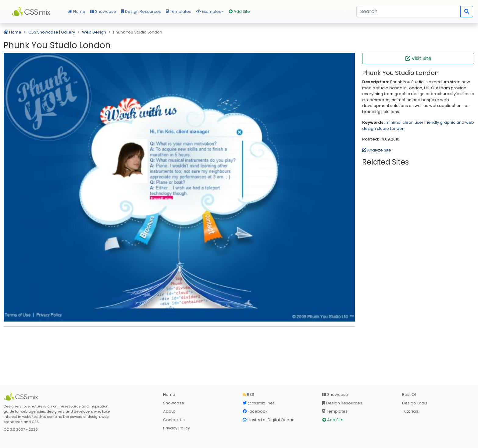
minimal (394, 122)
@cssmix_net (258, 403)
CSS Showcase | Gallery (52, 32)
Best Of (409, 395)
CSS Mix (32, 12)
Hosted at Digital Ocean (269, 420)
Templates (178, 11)
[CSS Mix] (22, 396)
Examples (209, 11)
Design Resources (141, 11)
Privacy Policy (177, 428)
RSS (248, 395)
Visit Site (418, 58)
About (169, 411)
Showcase (103, 11)
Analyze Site (377, 150)
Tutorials (410, 411)
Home (77, 11)
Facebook (255, 411)
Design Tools (415, 403)
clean (408, 122)
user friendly (427, 122)
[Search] (408, 12)
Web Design (94, 32)
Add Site (239, 11)
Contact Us (174, 420)
